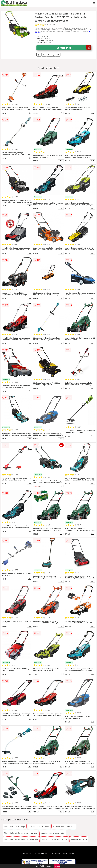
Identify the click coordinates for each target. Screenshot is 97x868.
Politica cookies (68, 853)
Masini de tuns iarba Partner (64, 827)
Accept (57, 866)
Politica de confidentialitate (49, 853)
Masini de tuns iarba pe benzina (54, 839)
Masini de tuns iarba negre (15, 827)
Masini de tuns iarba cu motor (53, 833)
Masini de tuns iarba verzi (39, 827)
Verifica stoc (74, 48)
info (29, 113)
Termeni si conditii (30, 853)
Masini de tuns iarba (79, 839)
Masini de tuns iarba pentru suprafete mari (21, 839)
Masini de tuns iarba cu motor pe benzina (21, 833)
